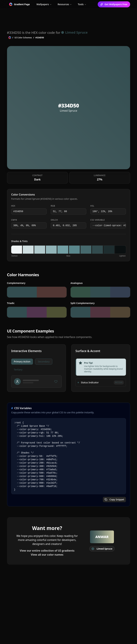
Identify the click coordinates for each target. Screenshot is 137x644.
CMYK (14, 220)
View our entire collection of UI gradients (47, 551)
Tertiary (18, 370)
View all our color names (47, 555)
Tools (82, 4)
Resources (65, 4)
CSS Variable (98, 220)
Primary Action (22, 362)
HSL (92, 206)
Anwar (102, 537)
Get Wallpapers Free (114, 4)
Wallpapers (44, 4)
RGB (53, 206)
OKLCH (54, 220)
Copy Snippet (114, 499)
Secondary (44, 362)
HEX (13, 206)
